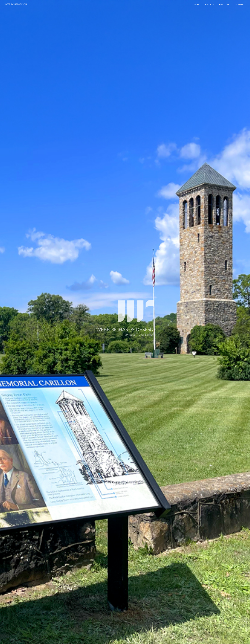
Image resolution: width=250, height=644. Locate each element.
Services (209, 4)
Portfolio (225, 4)
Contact (240, 4)
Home (197, 4)
